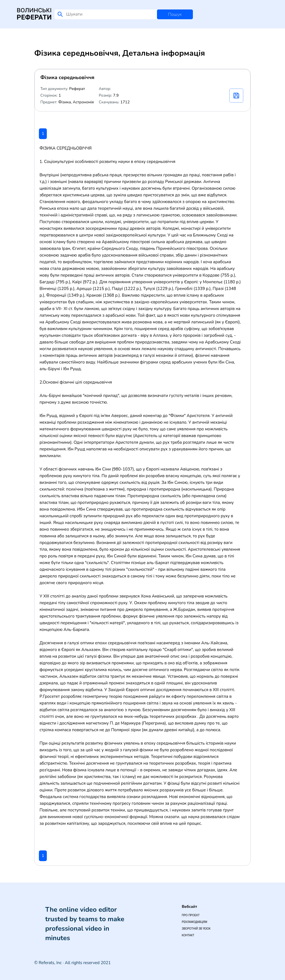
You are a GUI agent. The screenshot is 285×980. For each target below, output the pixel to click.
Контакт (188, 935)
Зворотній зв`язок (196, 929)
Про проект (191, 915)
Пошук (175, 14)
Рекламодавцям (194, 922)
